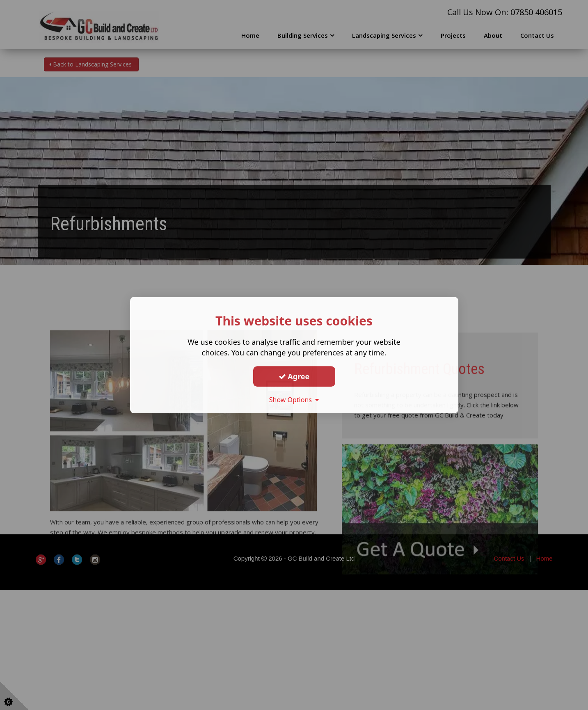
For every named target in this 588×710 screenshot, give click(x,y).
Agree (294, 376)
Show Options (294, 400)
